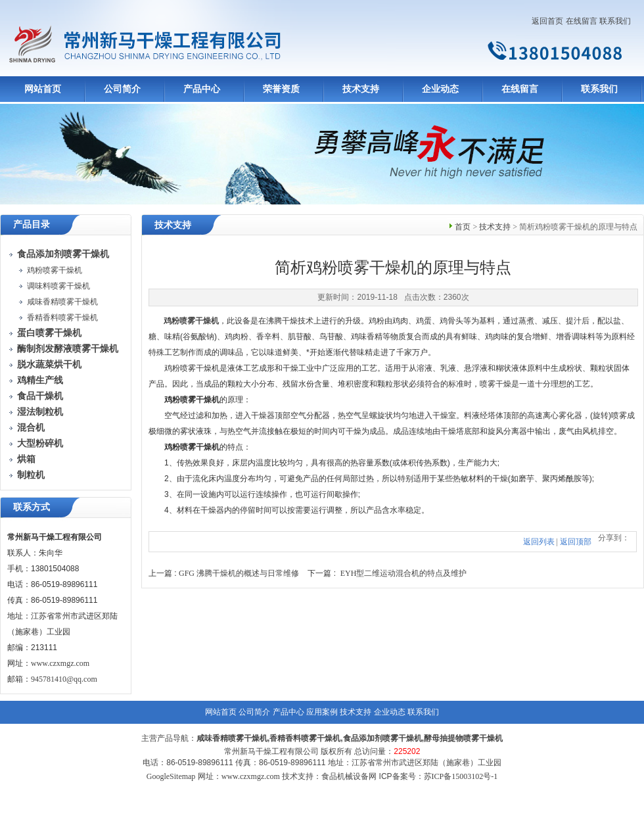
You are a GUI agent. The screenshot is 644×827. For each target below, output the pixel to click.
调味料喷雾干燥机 (58, 286)
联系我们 (615, 21)
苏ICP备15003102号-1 (461, 776)
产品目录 (32, 224)
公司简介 (122, 89)
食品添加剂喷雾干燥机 (382, 738)
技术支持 (361, 89)
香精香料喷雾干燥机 (62, 318)
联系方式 (32, 507)
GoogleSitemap (171, 776)
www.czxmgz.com (60, 663)
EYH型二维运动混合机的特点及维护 (404, 573)
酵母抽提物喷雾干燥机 (463, 738)
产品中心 (202, 89)
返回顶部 (576, 542)
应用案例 (322, 712)
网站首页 (43, 89)
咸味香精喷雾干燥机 (62, 302)
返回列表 (539, 542)
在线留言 (582, 21)
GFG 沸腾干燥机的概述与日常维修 (239, 573)
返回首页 (547, 21)
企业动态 (440, 89)
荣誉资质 (281, 89)
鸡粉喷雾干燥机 (55, 270)
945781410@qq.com (64, 679)
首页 (463, 227)
